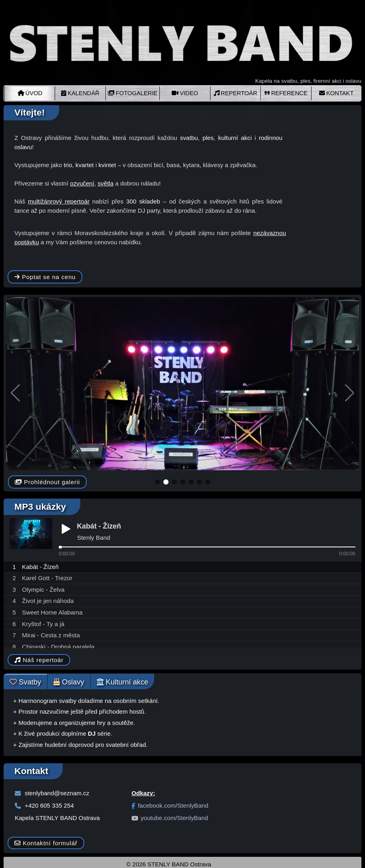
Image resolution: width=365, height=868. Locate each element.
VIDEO (185, 93)
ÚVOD (30, 93)
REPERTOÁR (235, 93)
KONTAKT (336, 93)
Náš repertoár (39, 660)
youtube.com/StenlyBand (170, 818)
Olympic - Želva (43, 590)
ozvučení (82, 183)
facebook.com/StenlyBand (170, 805)
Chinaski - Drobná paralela (58, 647)
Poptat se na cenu (45, 277)
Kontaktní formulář (46, 843)
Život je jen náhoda (48, 601)
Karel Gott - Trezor (47, 578)
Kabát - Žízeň (40, 567)
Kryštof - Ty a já (43, 624)
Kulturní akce (123, 682)
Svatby (25, 682)
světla (106, 183)
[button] (158, 482)
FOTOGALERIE (133, 93)
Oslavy (69, 682)
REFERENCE (286, 93)
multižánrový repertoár (59, 201)
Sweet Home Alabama (52, 612)
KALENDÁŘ (80, 93)
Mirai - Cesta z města (51, 635)
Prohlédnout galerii (47, 482)
